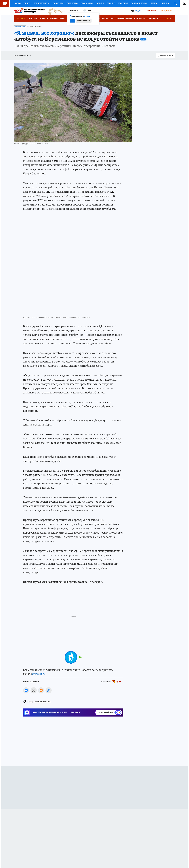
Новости (44, 18)
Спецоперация (42, 3)
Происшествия (20, 27)
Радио (138, 11)
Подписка (167, 11)
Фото (18, 3)
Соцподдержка (139, 3)
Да (72, 21)
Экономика (87, 3)
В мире (100, 3)
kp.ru (118, 682)
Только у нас (108, 18)
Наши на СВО (140, 18)
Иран (62, 18)
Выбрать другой (84, 21)
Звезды (111, 3)
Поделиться (165, 55)
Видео (27, 3)
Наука (154, 3)
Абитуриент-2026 (124, 18)
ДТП (30, 702)
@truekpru (39, 674)
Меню (3, 3)
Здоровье (123, 3)
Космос (54, 18)
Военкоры (153, 18)
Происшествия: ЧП (42, 702)
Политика (58, 3)
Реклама (151, 11)
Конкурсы (32, 18)
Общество (72, 3)
